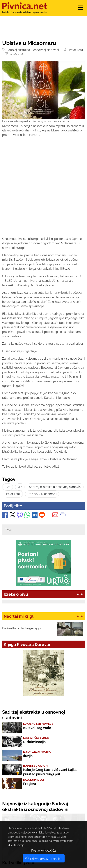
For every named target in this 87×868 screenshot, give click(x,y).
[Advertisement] (43, 190)
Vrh (20, 487)
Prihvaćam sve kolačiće (44, 859)
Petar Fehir (75, 50)
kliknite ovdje (16, 845)
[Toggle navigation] (81, 9)
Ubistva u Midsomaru (42, 494)
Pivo (8, 487)
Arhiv (80, 594)
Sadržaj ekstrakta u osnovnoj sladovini (32, 50)
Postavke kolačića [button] (43, 851)
